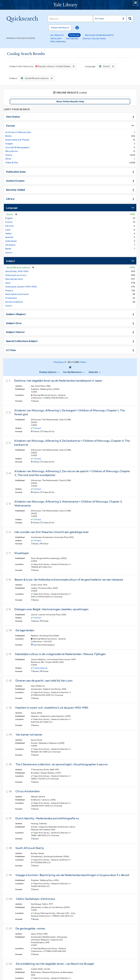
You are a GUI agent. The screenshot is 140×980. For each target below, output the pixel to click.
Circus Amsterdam (28, 791)
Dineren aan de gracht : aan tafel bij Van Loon (44, 681)
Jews (8, 283)
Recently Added (15, 190)
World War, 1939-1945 (17, 271)
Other (8, 159)
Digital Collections (94, 38)
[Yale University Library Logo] (70, 5)
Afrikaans (10, 245)
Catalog (74, 35)
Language (12, 208)
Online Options (40, 668)
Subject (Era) (14, 323)
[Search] (70, 19)
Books (8, 136)
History (9, 290)
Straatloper (22, 553)
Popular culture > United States (53, 66)
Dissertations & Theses (17, 140)
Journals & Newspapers (17, 147)
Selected (93, 372)
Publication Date (16, 172)
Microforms (11, 151)
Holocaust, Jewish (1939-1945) (21, 287)
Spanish (9, 237)
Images (9, 144)
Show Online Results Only (70, 101)
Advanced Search (60, 28)
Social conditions (14, 302)
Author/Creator (15, 181)
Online (9, 155)
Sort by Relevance (72, 372)
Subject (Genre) (15, 332)
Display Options (48, 372)
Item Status (13, 116)
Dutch (104, 66)
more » (9, 252)
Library (10, 199)
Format (10, 125)
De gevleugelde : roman (30, 928)
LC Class (11, 350)
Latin (8, 230)
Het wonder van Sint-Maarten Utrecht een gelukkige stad (51, 532)
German (10, 226)
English (9, 218)
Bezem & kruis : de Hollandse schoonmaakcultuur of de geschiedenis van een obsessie (69, 580)
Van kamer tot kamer (29, 735)
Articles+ (56, 38)
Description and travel (17, 294)
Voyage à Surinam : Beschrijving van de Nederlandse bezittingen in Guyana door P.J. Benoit (72, 875)
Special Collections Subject (22, 341)
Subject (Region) (16, 314)
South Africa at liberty (30, 848)
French (9, 222)
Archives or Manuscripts (99, 35)
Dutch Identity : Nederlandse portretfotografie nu (47, 818)
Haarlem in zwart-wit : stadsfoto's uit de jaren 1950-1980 (52, 708)
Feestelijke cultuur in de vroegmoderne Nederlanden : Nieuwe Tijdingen (60, 654)
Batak (8, 249)
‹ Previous (70, 362)
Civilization (11, 298)
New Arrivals (58, 41)
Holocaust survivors (16, 275)
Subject (10, 261)
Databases (72, 38)
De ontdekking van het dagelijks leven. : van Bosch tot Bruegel (55, 964)
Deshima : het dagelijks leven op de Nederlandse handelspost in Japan (58, 381)
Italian (8, 233)
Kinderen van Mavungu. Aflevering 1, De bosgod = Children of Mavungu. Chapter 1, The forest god (70, 412)
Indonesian (11, 241)
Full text (37, 428)
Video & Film (12, 163)
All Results (57, 35)
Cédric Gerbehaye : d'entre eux (36, 899)
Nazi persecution (14, 279)
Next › (84, 362)
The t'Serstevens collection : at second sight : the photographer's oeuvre (62, 764)
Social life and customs (34, 78)
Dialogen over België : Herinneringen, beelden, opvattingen (51, 609)
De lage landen (25, 630)
